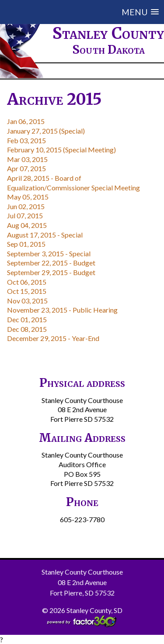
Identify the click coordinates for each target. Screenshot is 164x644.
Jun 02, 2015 (26, 206)
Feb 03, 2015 (26, 140)
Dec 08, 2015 (27, 329)
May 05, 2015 (28, 197)
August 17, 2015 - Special (45, 235)
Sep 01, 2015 (26, 244)
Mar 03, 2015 (27, 159)
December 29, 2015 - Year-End (53, 338)
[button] (89, 12)
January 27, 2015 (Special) (46, 131)
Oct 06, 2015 (27, 282)
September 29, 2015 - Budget (51, 272)
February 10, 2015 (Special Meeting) (61, 150)
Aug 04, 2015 (27, 225)
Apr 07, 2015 (26, 168)
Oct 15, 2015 (27, 291)
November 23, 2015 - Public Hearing (62, 310)
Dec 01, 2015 (27, 319)
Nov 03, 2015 (27, 301)
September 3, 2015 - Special (49, 253)
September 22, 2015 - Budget (51, 263)
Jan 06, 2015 (26, 121)
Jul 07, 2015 (25, 215)
